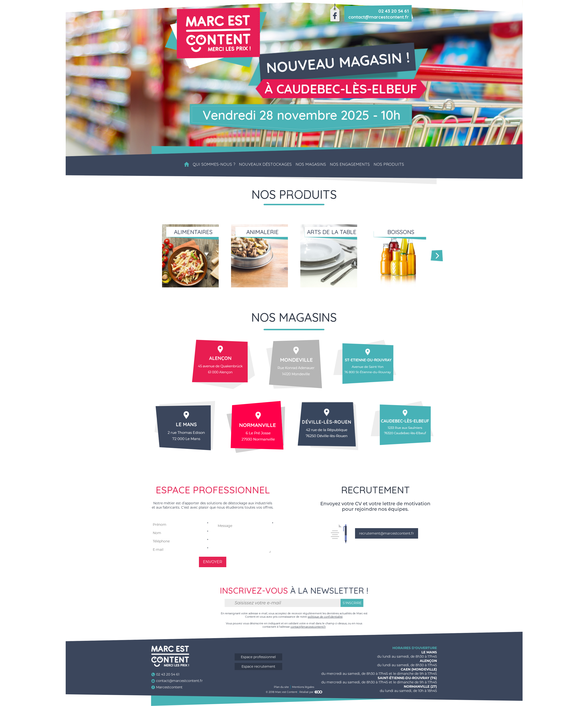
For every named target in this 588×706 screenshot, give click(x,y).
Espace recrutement (258, 666)
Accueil (187, 164)
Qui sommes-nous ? (214, 164)
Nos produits (389, 164)
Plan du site (281, 687)
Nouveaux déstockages (265, 164)
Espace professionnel (258, 657)
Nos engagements (350, 164)
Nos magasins (311, 164)
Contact (296, 193)
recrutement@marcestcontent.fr (387, 533)
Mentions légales (303, 687)
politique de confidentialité (325, 617)
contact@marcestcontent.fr (308, 627)
